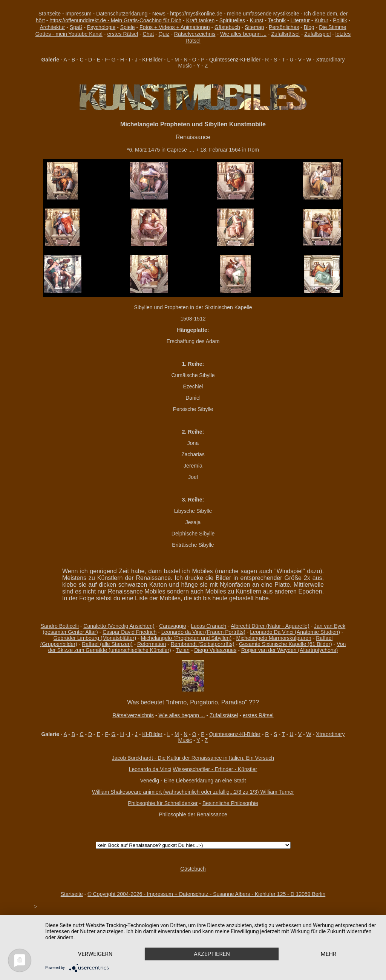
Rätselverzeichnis (195, 34)
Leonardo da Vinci (150, 769)
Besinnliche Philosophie (230, 803)
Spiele (128, 27)
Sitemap (254, 27)
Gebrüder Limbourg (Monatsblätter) (95, 638)
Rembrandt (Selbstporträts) (203, 644)
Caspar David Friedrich (129, 632)
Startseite (50, 14)
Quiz (164, 34)
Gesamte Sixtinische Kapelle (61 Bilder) (286, 644)
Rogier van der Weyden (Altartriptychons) (290, 650)
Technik (277, 20)
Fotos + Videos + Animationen (175, 27)
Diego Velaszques (215, 650)
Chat (149, 34)
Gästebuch (227, 27)
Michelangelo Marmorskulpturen (274, 638)
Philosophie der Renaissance (193, 814)
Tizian (183, 650)
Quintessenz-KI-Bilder (235, 60)
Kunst (257, 20)
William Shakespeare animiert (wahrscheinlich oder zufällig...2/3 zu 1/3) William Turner (193, 792)
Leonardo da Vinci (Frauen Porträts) (203, 632)
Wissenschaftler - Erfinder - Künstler (215, 769)
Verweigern (95, 954)
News (159, 14)
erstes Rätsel (123, 34)
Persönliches (284, 27)
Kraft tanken (201, 20)
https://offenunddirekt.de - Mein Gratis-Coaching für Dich (115, 20)
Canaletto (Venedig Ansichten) (119, 626)
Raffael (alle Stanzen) (107, 644)
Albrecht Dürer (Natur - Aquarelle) (270, 626)
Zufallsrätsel (285, 34)
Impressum (79, 14)
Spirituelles (232, 20)
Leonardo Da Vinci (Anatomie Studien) (295, 632)
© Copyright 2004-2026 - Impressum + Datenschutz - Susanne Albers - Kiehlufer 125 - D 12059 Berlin (206, 894)
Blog (309, 27)
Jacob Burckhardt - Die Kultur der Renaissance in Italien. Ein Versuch (193, 758)
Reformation (152, 644)
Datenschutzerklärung (122, 14)
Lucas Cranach (208, 626)
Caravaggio (173, 626)
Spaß (76, 27)
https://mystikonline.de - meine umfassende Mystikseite (234, 14)
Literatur (300, 20)
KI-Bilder (152, 60)
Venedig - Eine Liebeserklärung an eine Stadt (193, 781)
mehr (329, 954)
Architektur (52, 27)
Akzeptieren (212, 954)
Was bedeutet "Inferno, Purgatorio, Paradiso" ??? (193, 702)
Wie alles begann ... (243, 34)
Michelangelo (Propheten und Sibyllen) (186, 638)
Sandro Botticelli (60, 626)
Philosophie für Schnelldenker (163, 803)
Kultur (321, 20)
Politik (340, 20)
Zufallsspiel (317, 34)
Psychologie (101, 27)
